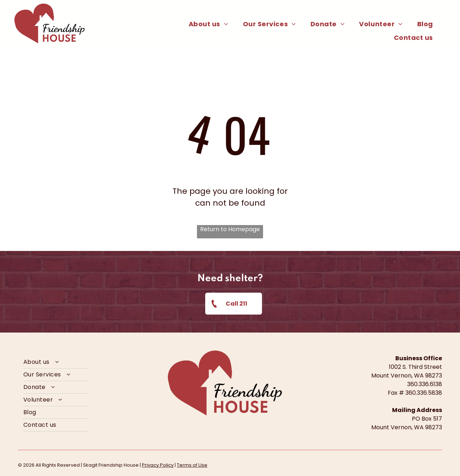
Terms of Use (192, 465)
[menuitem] (209, 24)
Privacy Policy (158, 465)
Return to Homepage (230, 229)
